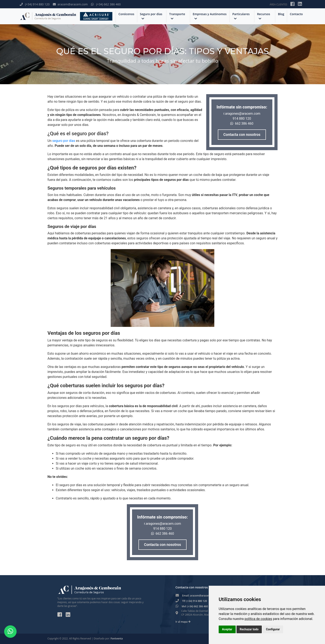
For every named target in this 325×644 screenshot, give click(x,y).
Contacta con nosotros (242, 135)
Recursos (264, 16)
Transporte (177, 16)
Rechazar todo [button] (249, 629)
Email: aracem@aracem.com (199, 596)
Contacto (296, 14)
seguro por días (64, 141)
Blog (281, 14)
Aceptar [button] (227, 629)
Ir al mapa (183, 622)
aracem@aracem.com (70, 4)
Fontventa (117, 639)
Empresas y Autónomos (210, 16)
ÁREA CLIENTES (278, 4)
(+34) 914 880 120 (35, 4)
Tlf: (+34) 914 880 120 (195, 601)
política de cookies (258, 619)
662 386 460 (242, 124)
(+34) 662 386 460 (106, 4)
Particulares (241, 16)
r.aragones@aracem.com (242, 114)
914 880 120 (242, 119)
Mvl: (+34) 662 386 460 (195, 606)
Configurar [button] (273, 629)
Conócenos (126, 14)
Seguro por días (151, 16)
